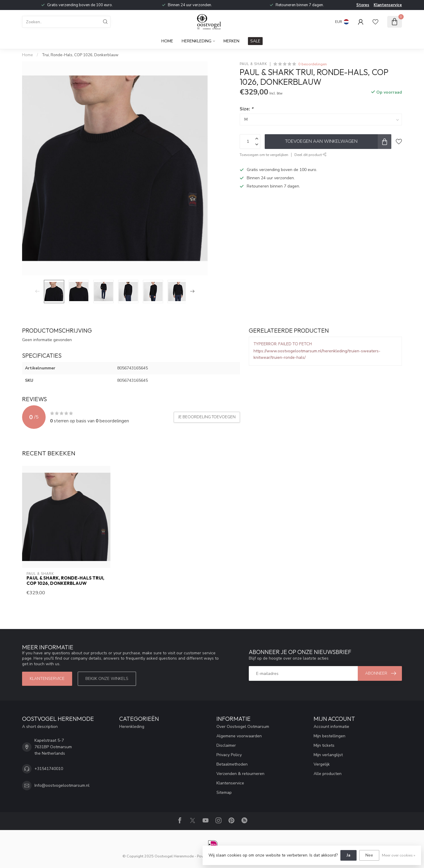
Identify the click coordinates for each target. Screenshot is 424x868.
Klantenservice (388, 5)
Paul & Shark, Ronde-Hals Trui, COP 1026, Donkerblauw (65, 581)
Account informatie (331, 727)
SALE (255, 41)
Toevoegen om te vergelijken (264, 155)
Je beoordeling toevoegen (207, 417)
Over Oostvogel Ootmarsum (243, 727)
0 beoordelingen (313, 64)
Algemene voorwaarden (239, 736)
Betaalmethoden (232, 764)
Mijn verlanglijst (328, 755)
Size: (246, 109)
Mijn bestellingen (329, 736)
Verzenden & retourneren (240, 774)
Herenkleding (197, 41)
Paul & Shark (253, 64)
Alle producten (328, 774)
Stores (363, 5)
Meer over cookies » (399, 855)
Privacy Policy (229, 755)
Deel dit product (310, 155)
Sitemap (224, 793)
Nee (369, 855)
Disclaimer (226, 745)
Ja (348, 855)
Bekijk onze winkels (107, 679)
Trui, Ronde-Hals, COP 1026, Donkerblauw (80, 55)
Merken (231, 41)
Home (167, 41)
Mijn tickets (324, 745)
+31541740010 (49, 769)
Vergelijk (322, 764)
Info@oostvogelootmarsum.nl (62, 785)
